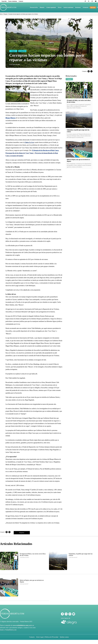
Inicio (1, 14)
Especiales (4, 1)
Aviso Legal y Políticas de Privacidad (47, 637)
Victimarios (85, 7)
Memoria (42, 7)
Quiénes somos (64, 637)
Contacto (21, 1)
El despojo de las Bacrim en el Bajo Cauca (45, 150)
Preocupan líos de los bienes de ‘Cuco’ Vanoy (20, 153)
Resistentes (78, 7)
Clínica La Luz (29, 142)
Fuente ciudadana (13, 1)
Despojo (6, 14)
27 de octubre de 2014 (15, 65)
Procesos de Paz (34, 7)
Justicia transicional (68, 7)
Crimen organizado (51, 7)
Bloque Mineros (11, 118)
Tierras (60, 7)
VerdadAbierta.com (11, 630)
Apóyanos (93, 7)
